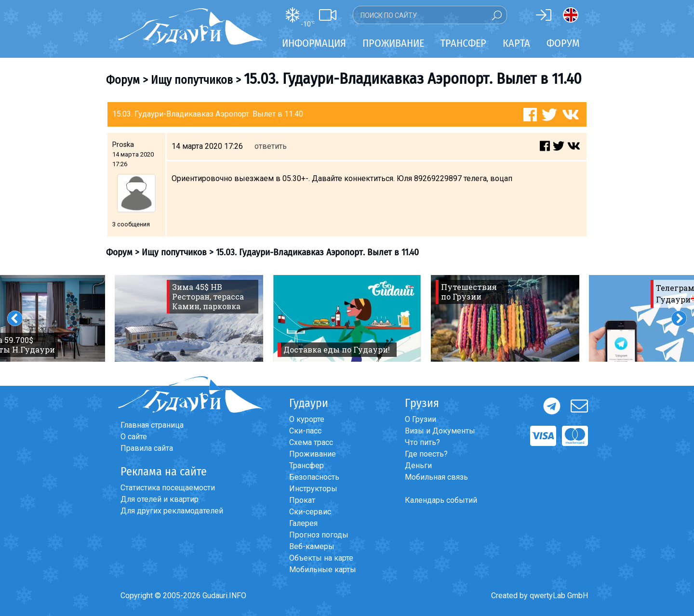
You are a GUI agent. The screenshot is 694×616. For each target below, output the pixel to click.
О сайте (134, 437)
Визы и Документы (440, 431)
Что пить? (422, 442)
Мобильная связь (436, 477)
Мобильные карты (323, 570)
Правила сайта (147, 448)
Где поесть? (426, 454)
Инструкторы (313, 489)
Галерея (303, 523)
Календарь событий (441, 500)
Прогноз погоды (319, 535)
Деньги (418, 465)
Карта (516, 43)
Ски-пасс (305, 431)
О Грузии (420, 419)
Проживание (313, 454)
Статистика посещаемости (168, 488)
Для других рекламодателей (172, 511)
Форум (563, 43)
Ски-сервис (310, 512)
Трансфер (307, 465)
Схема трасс (311, 442)
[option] (189, 318)
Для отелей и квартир (160, 499)
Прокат (302, 500)
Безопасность (314, 477)
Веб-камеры (312, 546)
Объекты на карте (321, 558)
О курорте (307, 419)
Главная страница (152, 425)
